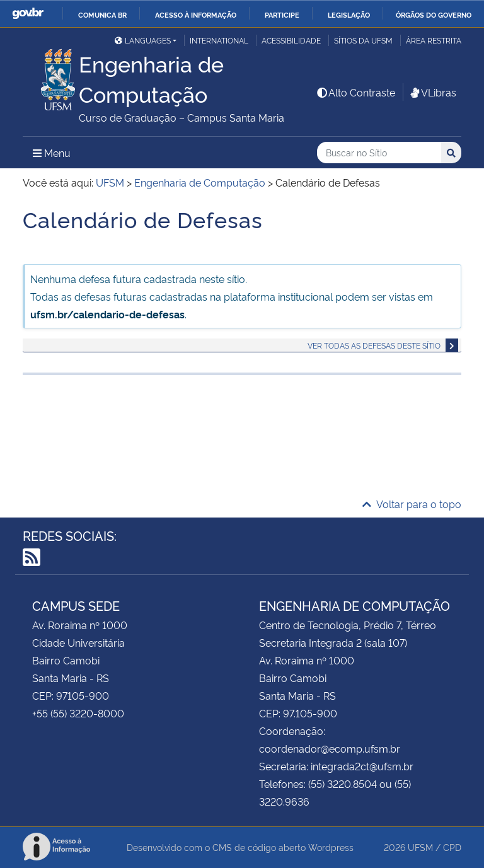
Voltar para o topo (412, 504)
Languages (143, 40)
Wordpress (331, 847)
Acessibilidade (291, 40)
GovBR (28, 14)
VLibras (432, 92)
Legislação (349, 14)
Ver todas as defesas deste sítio (374, 345)
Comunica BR (102, 14)
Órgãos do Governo (434, 14)
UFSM (420, 847)
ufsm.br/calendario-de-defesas (107, 314)
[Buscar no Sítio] (379, 153)
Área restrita (434, 40)
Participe (282, 14)
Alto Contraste (355, 92)
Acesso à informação (196, 14)
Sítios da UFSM (363, 40)
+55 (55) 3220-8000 (78, 713)
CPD (452, 847)
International (219, 40)
